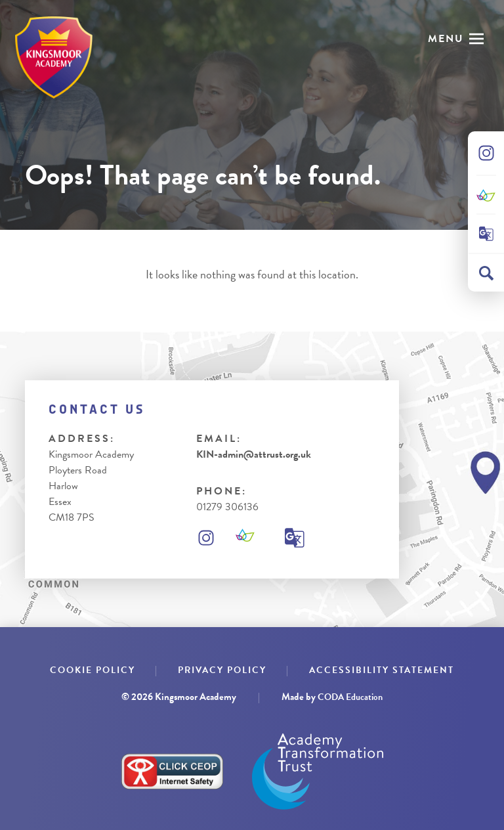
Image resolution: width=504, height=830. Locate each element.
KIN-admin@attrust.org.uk (254, 454)
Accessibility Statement (382, 670)
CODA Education (350, 697)
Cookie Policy (93, 670)
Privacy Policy (222, 670)
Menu (446, 39)
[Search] (486, 273)
